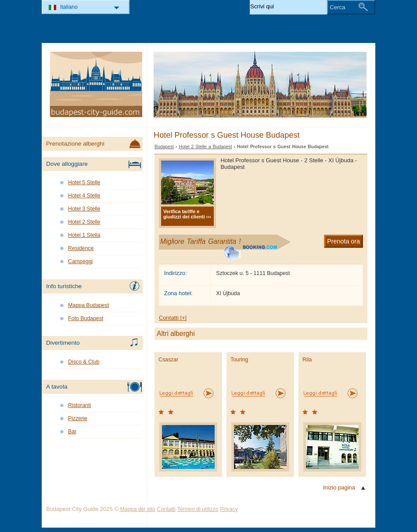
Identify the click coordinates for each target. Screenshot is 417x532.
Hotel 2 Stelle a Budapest (205, 147)
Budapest (164, 147)
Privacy (229, 509)
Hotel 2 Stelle (84, 222)
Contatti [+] (173, 318)
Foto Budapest (86, 318)
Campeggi (80, 261)
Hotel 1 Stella (84, 235)
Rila (307, 360)
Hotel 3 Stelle (84, 209)
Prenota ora (343, 241)
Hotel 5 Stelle (84, 182)
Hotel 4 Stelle (84, 196)
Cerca (338, 7)
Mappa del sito (138, 509)
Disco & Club (84, 362)
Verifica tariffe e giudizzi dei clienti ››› (187, 214)
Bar (72, 432)
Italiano (69, 7)
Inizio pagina (339, 487)
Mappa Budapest (88, 305)
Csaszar (168, 360)
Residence (81, 248)
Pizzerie (78, 418)
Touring (239, 360)
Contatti (167, 509)
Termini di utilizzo (198, 509)
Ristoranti (79, 405)
